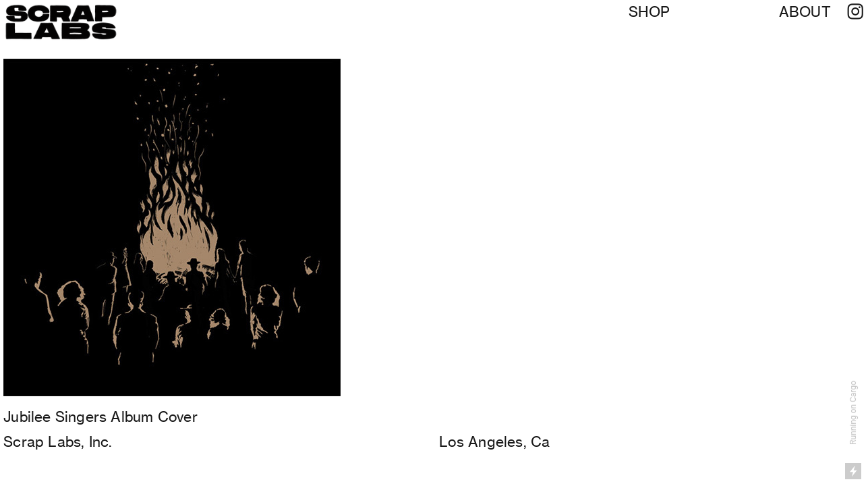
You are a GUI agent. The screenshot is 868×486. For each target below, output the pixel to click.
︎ (855, 12)
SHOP (649, 12)
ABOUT (805, 12)
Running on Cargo (853, 413)
